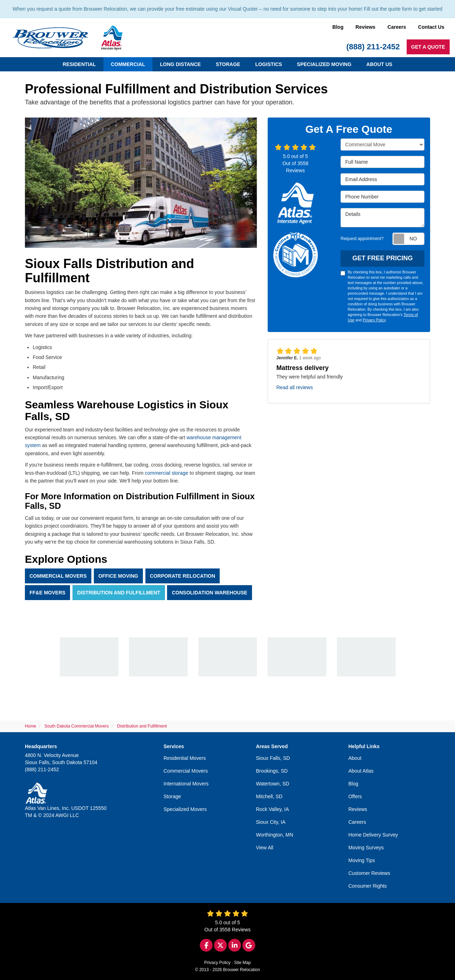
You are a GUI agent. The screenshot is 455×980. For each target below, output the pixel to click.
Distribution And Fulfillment (119, 593)
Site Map (243, 963)
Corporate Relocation (183, 576)
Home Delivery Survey (373, 835)
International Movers (186, 784)
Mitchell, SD (269, 796)
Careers (397, 27)
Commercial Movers (58, 576)
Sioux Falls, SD (273, 758)
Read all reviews (295, 387)
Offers (355, 796)
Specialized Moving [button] (324, 64)
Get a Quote (428, 47)
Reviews (365, 27)
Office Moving (118, 576)
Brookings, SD (272, 771)
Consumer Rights (368, 886)
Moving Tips (362, 860)
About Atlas (361, 771)
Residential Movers (185, 758)
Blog (338, 27)
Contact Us (431, 27)
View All (265, 848)
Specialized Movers (185, 809)
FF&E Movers (47, 593)
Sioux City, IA (271, 822)
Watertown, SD (273, 784)
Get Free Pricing (382, 258)
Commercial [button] (128, 64)
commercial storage (166, 473)
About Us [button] (379, 64)
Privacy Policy (374, 320)
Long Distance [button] (180, 64)
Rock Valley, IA (272, 809)
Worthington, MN (275, 835)
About (355, 758)
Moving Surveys (366, 848)
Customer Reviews (369, 873)
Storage (172, 796)
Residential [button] (79, 64)
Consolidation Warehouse (209, 593)
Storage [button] (228, 64)
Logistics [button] (269, 64)
